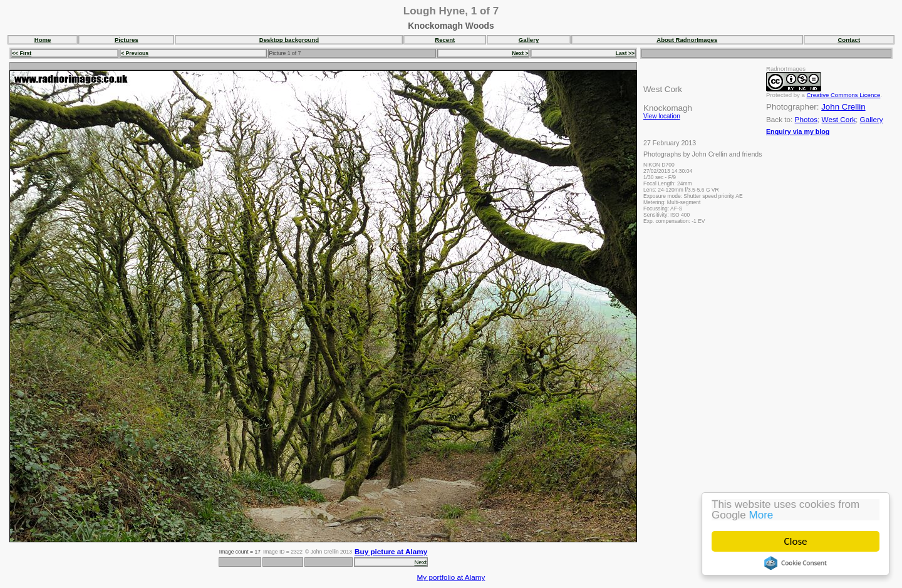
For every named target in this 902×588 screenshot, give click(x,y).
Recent (445, 40)
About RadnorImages (687, 40)
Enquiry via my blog (798, 132)
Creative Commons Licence (844, 95)
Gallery (529, 40)
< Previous (135, 53)
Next (420, 562)
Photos (806, 119)
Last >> (625, 53)
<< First (22, 53)
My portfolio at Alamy (451, 577)
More (761, 515)
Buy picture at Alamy (391, 551)
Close (796, 541)
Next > (520, 53)
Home (43, 40)
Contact (849, 40)
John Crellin (843, 107)
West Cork (839, 119)
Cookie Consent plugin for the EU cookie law (796, 563)
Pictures (127, 40)
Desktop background (289, 40)
